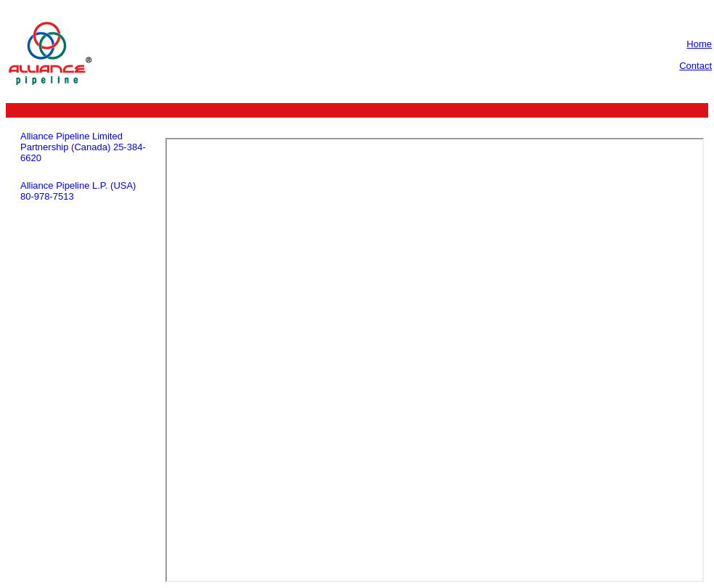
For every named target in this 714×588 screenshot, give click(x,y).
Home (699, 44)
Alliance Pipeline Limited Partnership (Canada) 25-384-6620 (83, 147)
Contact (695, 66)
